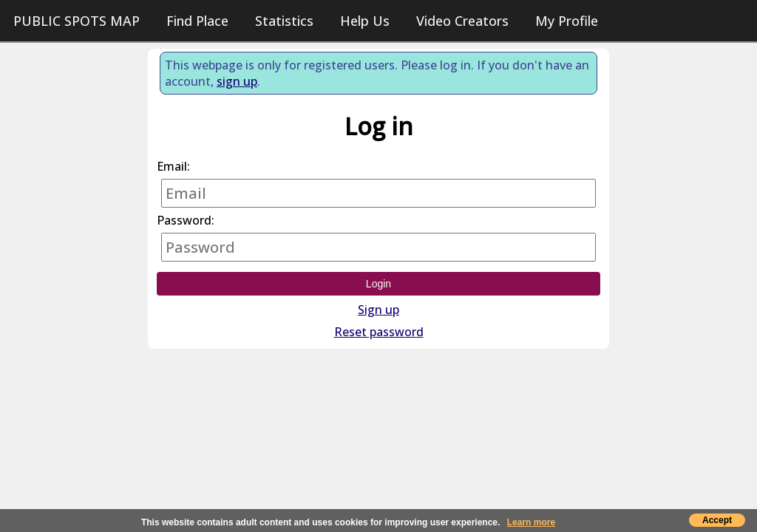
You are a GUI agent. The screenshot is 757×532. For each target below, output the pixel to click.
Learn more (531, 522)
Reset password (379, 332)
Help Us (365, 21)
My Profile (567, 21)
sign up (237, 81)
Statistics (284, 21)
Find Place (197, 21)
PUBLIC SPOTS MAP (77, 21)
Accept (717, 520)
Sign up (378, 310)
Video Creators (462, 21)
